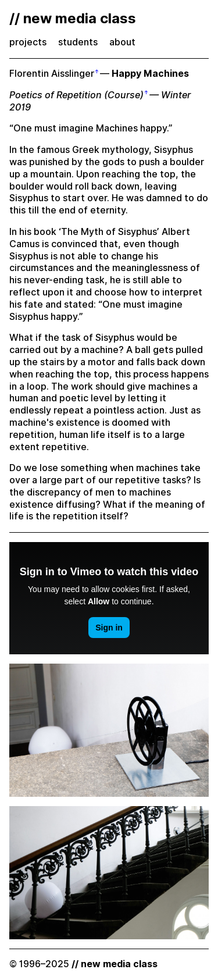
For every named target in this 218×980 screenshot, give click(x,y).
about (122, 42)
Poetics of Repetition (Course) (76, 95)
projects (28, 42)
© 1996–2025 (83, 964)
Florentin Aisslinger (52, 74)
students (78, 42)
